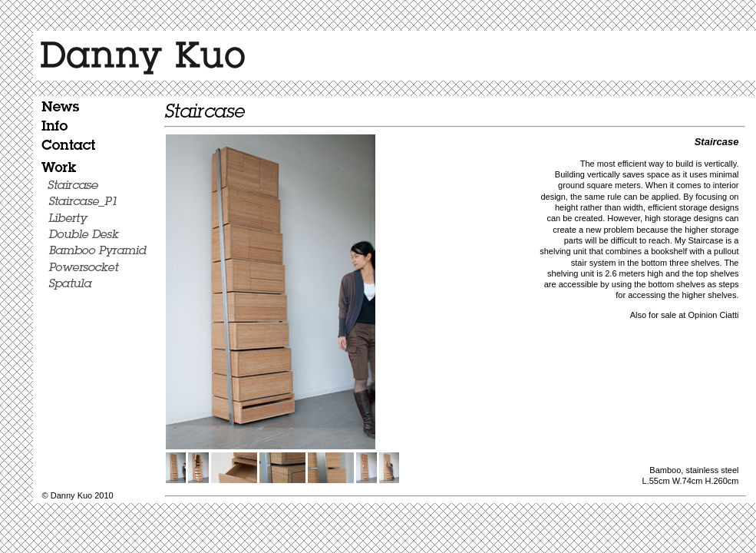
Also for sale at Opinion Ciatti (685, 315)
